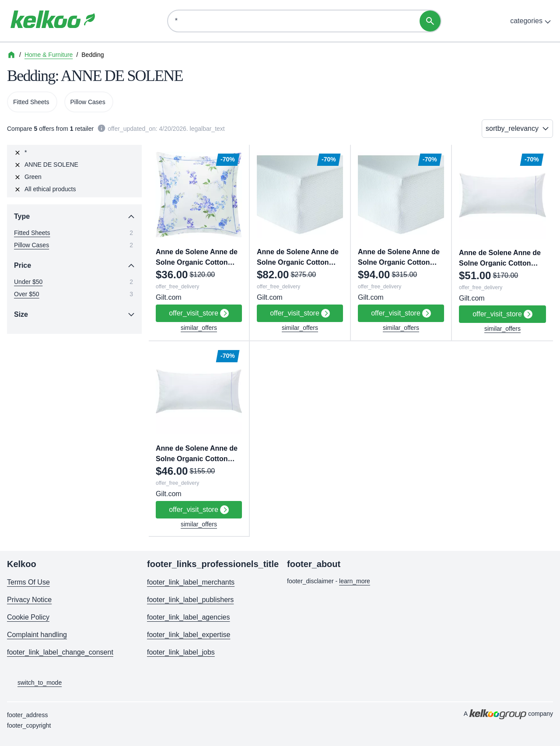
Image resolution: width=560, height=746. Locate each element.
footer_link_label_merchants (191, 582)
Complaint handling (37, 635)
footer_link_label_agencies (188, 617)
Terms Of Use (28, 582)
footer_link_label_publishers (190, 600)
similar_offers (199, 328)
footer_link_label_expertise (189, 635)
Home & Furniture (49, 55)
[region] (280, 102)
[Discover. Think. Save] (304, 21)
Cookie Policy (28, 617)
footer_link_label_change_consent (60, 652)
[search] (430, 21)
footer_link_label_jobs (181, 652)
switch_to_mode (34, 683)
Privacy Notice (29, 600)
